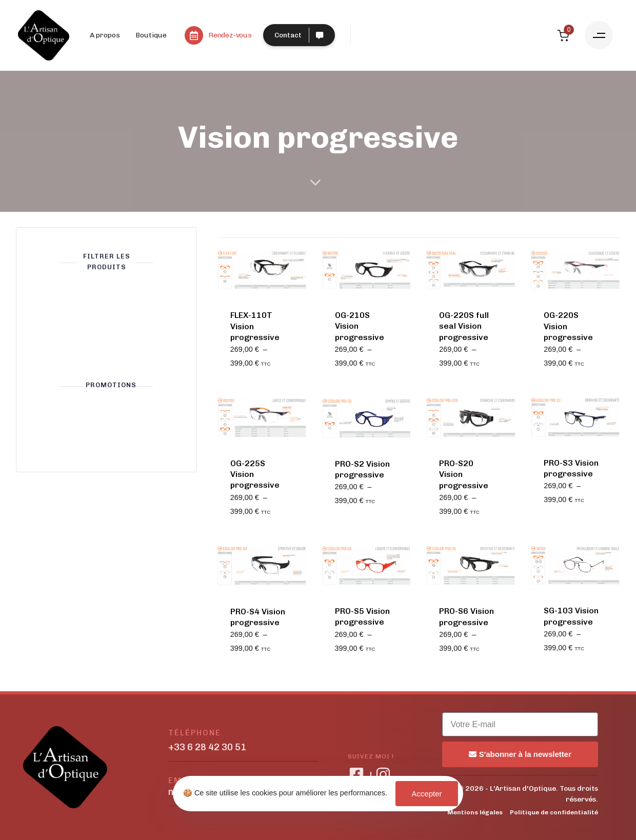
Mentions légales (475, 812)
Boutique (151, 35)
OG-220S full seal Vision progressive (464, 326)
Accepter (426, 794)
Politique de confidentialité (554, 812)
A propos (105, 35)
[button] (599, 35)
